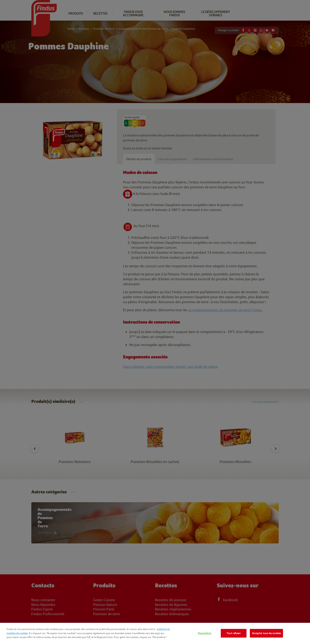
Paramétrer (205, 633)
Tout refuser (234, 633)
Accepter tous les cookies (266, 633)
